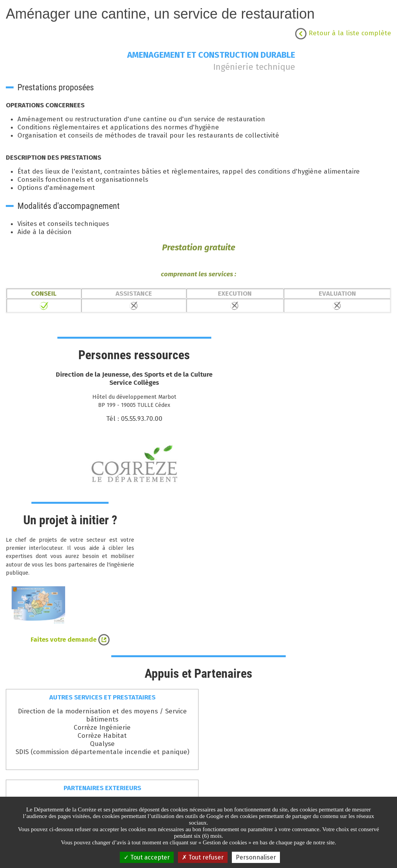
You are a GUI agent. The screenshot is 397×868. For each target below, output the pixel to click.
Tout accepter (147, 857)
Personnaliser (256, 857)
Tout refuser (203, 857)
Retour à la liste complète (343, 33)
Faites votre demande (70, 640)
